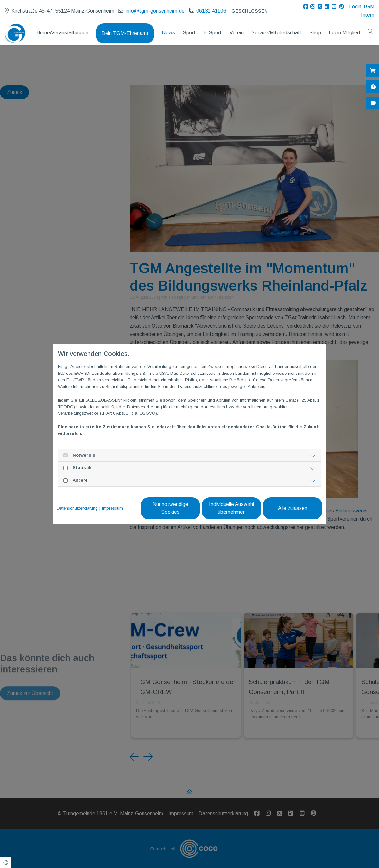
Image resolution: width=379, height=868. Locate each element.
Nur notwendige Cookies (170, 508)
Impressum (112, 508)
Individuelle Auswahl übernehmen (231, 508)
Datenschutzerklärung (77, 508)
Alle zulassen (293, 508)
